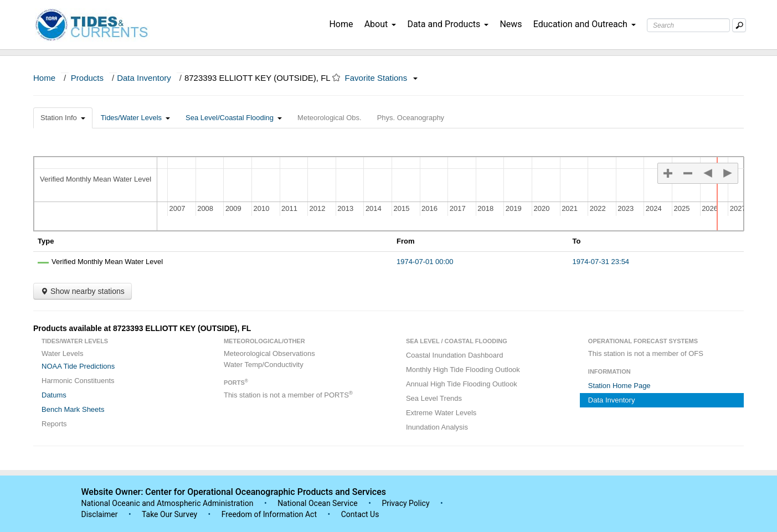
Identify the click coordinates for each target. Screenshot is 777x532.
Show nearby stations (83, 291)
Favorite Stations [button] (382, 78)
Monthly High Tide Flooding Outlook (463, 370)
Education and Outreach (585, 24)
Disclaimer (100, 514)
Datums (54, 395)
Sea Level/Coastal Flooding (234, 118)
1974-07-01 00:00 (425, 262)
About (380, 24)
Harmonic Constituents (78, 381)
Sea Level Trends (434, 398)
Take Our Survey (171, 514)
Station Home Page (619, 386)
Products (87, 78)
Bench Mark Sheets (73, 409)
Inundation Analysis (437, 427)
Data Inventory (144, 78)
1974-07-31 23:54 (601, 262)
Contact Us (360, 514)
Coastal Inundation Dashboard (455, 355)
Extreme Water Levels (441, 413)
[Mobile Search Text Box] (739, 25)
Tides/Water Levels (135, 118)
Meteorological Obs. (330, 118)
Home (341, 24)
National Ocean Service (318, 503)
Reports (54, 424)
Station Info (63, 118)
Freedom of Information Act (269, 514)
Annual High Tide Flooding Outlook (462, 384)
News (511, 24)
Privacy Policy (405, 503)
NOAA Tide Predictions (78, 366)
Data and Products (448, 24)
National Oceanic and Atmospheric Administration (168, 503)
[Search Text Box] (688, 25)
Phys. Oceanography (411, 118)
